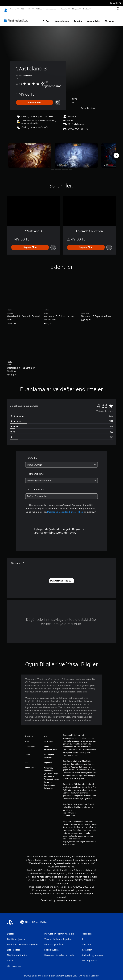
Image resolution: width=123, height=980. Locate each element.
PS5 (23, 9)
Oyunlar (13, 9)
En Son (46, 18)
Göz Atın (109, 18)
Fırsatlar (78, 18)
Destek (86, 9)
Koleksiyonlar (62, 18)
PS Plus (39, 9)
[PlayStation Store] (17, 17)
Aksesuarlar (51, 9)
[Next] (116, 152)
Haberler (64, 9)
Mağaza (75, 9)
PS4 (30, 9)
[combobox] (61, 462)
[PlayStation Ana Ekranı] (6, 9)
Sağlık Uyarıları (69, 810)
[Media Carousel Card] (30, 152)
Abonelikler (94, 18)
